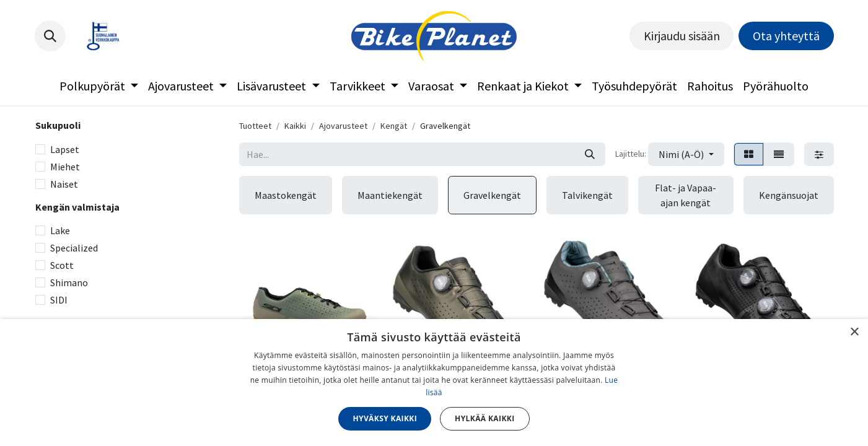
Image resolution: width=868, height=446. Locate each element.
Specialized (74, 248)
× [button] (854, 332)
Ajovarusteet (343, 126)
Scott (62, 265)
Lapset (65, 149)
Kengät (394, 126)
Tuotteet (255, 126)
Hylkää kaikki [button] (484, 418)
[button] (50, 36)
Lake (60, 230)
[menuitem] (99, 86)
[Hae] (590, 154)
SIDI (59, 300)
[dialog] (434, 383)
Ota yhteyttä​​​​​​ (786, 36)
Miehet (65, 167)
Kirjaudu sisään (682, 36)
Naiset (64, 184)
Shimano (69, 282)
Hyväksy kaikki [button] (385, 418)
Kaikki (295, 126)
